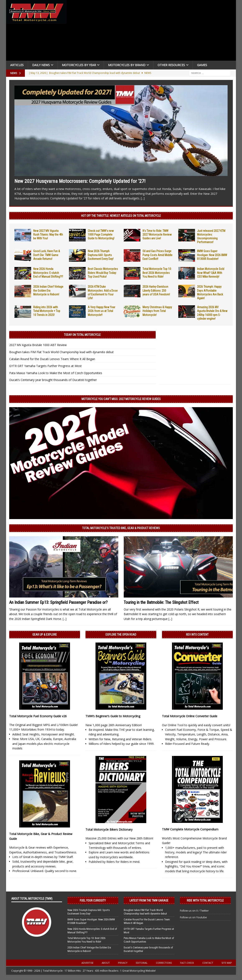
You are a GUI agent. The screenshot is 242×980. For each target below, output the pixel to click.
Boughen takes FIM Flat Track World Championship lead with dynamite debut (61, 352)
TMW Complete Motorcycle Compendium (190, 829)
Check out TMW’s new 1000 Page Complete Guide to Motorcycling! (101, 235)
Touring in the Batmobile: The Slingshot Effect (161, 602)
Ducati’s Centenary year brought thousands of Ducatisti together (53, 380)
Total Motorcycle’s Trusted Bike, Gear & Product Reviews (121, 528)
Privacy (123, 963)
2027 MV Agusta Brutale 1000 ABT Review (38, 345)
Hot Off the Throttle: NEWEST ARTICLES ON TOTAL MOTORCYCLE (121, 216)
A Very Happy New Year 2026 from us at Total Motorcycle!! (101, 311)
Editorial (142, 963)
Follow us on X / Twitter (194, 911)
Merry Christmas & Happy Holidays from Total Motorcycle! (157, 311)
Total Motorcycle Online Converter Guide (190, 716)
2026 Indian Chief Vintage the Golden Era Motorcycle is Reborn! (48, 290)
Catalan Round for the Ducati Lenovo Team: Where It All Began (52, 359)
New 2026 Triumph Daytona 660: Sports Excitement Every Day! (101, 255)
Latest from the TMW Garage (149, 900)
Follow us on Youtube (193, 917)
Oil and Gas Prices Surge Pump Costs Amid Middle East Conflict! (157, 255)
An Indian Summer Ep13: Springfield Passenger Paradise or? (58, 602)
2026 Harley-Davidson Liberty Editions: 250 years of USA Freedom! (156, 290)
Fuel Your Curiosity (93, 900)
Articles (17, 65)
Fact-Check (187, 963)
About (106, 963)
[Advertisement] (152, 31)
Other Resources (171, 65)
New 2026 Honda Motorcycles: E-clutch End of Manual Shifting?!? (48, 273)
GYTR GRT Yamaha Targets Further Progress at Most (45, 366)
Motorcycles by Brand (127, 65)
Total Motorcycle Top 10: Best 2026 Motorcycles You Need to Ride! (157, 273)
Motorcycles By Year (79, 65)
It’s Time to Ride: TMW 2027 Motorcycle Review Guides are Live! (157, 235)
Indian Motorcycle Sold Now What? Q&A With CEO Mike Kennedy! (211, 273)
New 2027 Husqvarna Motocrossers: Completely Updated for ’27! (80, 181)
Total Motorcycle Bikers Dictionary (109, 829)
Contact (208, 963)
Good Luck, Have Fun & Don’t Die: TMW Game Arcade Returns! (47, 255)
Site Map (227, 963)
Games (202, 65)
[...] (143, 198)
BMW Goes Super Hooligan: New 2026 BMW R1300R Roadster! (212, 255)
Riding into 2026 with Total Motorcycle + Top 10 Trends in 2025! (47, 311)
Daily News (41, 65)
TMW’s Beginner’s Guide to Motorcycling (113, 716)
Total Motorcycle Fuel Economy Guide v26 (38, 716)
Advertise (87, 963)
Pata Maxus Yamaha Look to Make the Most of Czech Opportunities (56, 373)
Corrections (164, 963)
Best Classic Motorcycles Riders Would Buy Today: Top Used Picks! (103, 273)
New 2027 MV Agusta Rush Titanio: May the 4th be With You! (48, 235)
